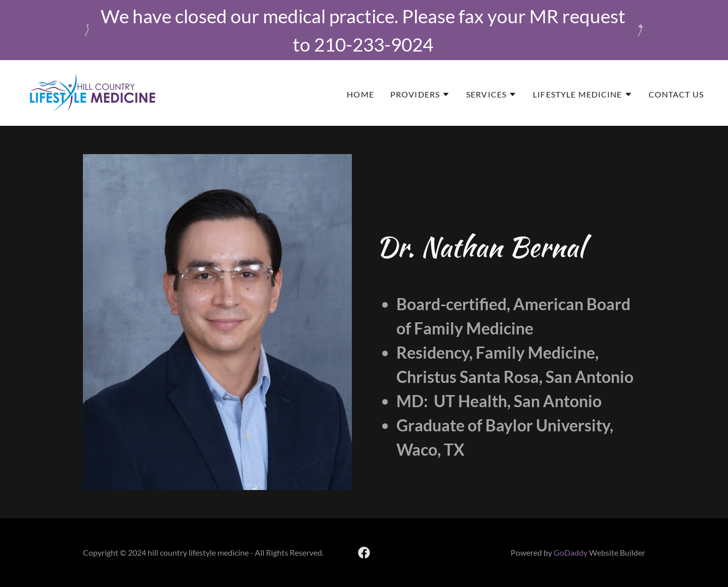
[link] (93, 92)
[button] (420, 94)
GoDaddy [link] (571, 552)
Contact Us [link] (676, 94)
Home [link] (360, 94)
